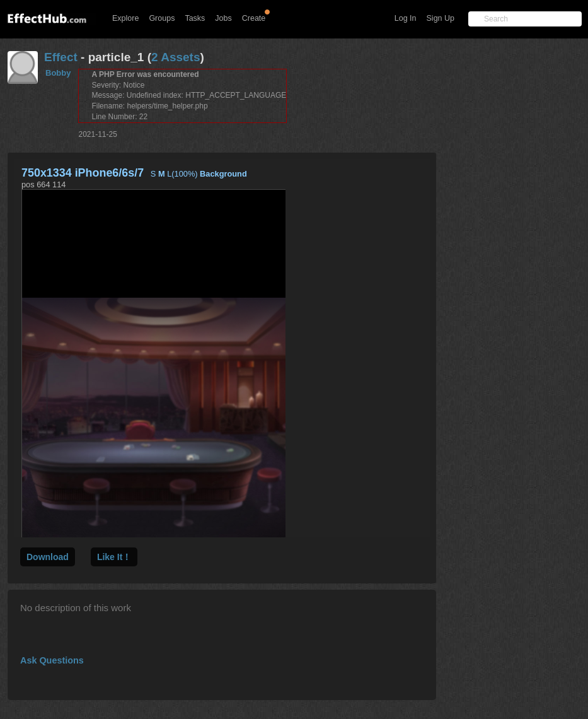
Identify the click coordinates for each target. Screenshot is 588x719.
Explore (125, 18)
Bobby (58, 73)
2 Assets (176, 57)
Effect (61, 57)
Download (48, 557)
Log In (406, 18)
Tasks (195, 18)
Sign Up (441, 18)
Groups (162, 18)
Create (254, 18)
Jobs (223, 18)
